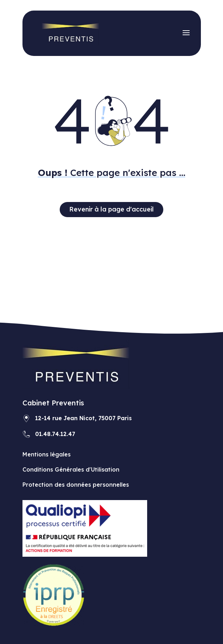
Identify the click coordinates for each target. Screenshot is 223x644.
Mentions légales (47, 454)
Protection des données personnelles (76, 485)
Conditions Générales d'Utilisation (71, 469)
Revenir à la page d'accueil (111, 209)
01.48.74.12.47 (55, 434)
